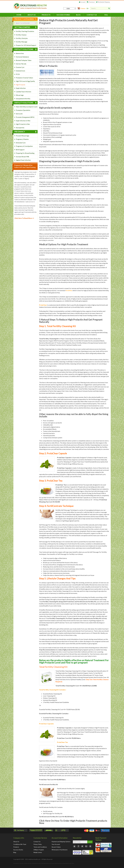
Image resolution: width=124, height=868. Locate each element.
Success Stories (63, 15)
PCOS (18, 74)
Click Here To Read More (24, 218)
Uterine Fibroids (21, 64)
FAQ (106, 15)
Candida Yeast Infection (23, 92)
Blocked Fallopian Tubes (24, 60)
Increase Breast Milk (22, 157)
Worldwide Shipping (103, 2)
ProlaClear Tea (62, 742)
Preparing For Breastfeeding (25, 153)
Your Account (56, 844)
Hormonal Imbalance (22, 57)
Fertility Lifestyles (22, 38)
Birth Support (20, 150)
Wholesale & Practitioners (60, 850)
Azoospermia (20, 128)
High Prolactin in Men (23, 124)
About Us (32, 15)
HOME (19, 15)
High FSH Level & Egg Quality (25, 81)
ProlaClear (43, 305)
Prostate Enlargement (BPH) (25, 117)
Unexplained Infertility (23, 99)
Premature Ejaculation (23, 110)
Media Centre (38, 852)
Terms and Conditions (40, 847)
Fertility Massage (22, 42)
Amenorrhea (20, 53)
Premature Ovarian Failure (24, 78)
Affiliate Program (39, 850)
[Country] (70, 8)
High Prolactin (20, 85)
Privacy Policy (38, 844)
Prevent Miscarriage (22, 136)
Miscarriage (20, 95)
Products (46, 15)
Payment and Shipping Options (61, 842)
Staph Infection (21, 88)
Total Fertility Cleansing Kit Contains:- (53, 690)
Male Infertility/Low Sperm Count (27, 107)
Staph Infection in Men (23, 121)
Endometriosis (20, 71)
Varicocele (19, 114)
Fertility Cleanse (21, 35)
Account (82, 2)
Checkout (91, 2)
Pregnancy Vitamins (22, 139)
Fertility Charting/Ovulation (25, 31)
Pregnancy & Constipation (24, 146)
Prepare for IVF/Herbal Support (26, 45)
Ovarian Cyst (20, 67)
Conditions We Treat (20, 844)
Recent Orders (56, 847)
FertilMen (69, 290)
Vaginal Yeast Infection (23, 160)
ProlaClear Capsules (46, 724)
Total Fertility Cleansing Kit (53, 667)
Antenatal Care (21, 143)
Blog (78, 15)
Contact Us (92, 15)
